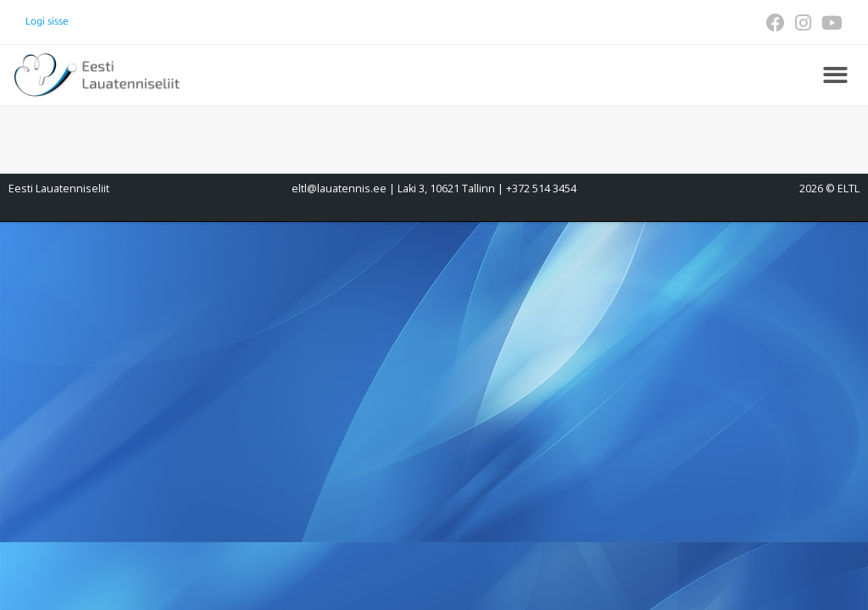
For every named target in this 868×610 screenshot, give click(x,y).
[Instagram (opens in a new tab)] (803, 23)
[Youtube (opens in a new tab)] (829, 23)
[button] (835, 75)
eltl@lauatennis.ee (339, 189)
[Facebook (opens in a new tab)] (776, 23)
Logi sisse (47, 21)
